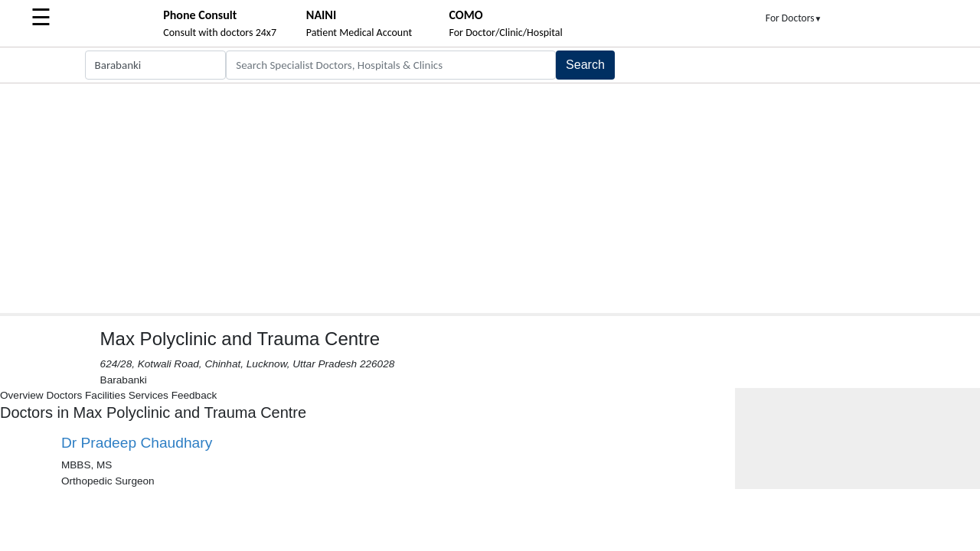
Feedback (194, 395)
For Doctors (794, 18)
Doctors (64, 395)
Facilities (105, 395)
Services (149, 395)
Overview (22, 395)
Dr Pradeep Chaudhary (137, 443)
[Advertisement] (490, 198)
